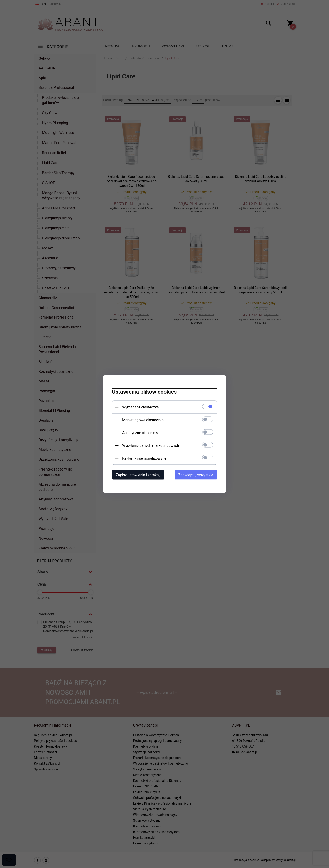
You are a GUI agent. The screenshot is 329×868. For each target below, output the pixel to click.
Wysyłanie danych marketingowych (151, 446)
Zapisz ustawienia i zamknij (138, 475)
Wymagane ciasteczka (141, 407)
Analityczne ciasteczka (141, 433)
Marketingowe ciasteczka (143, 420)
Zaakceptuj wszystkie (196, 475)
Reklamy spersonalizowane (144, 458)
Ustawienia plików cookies (144, 392)
